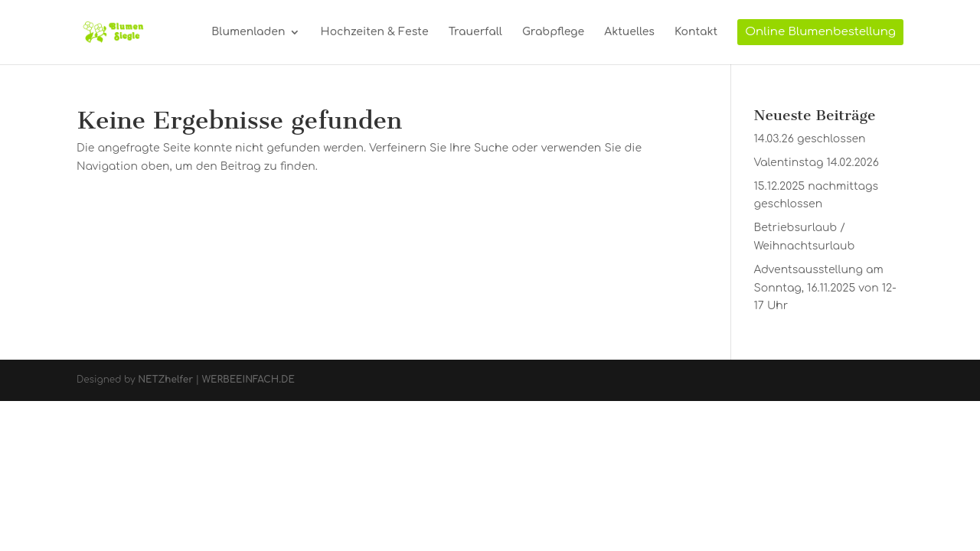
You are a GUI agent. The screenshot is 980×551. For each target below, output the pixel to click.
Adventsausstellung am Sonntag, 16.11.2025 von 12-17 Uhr (825, 288)
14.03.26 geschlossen (810, 139)
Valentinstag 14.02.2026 (817, 163)
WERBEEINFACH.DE (248, 380)
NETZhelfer (165, 380)
